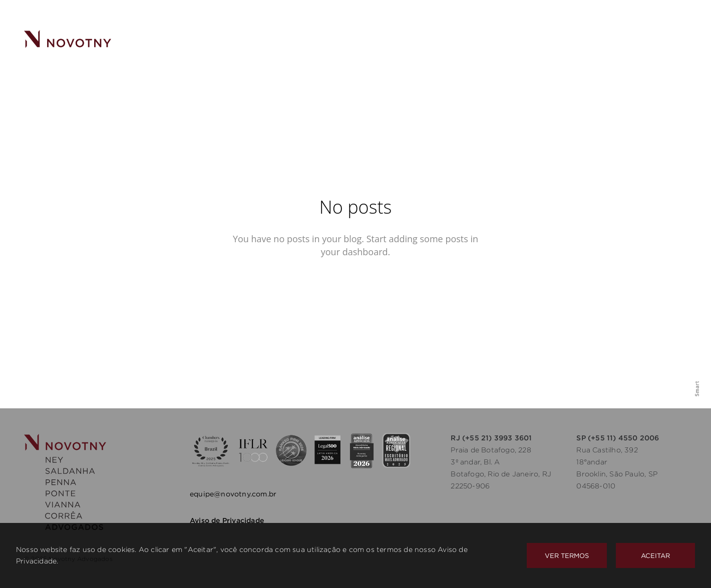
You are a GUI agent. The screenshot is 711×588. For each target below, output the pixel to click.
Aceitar (655, 555)
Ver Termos (567, 555)
